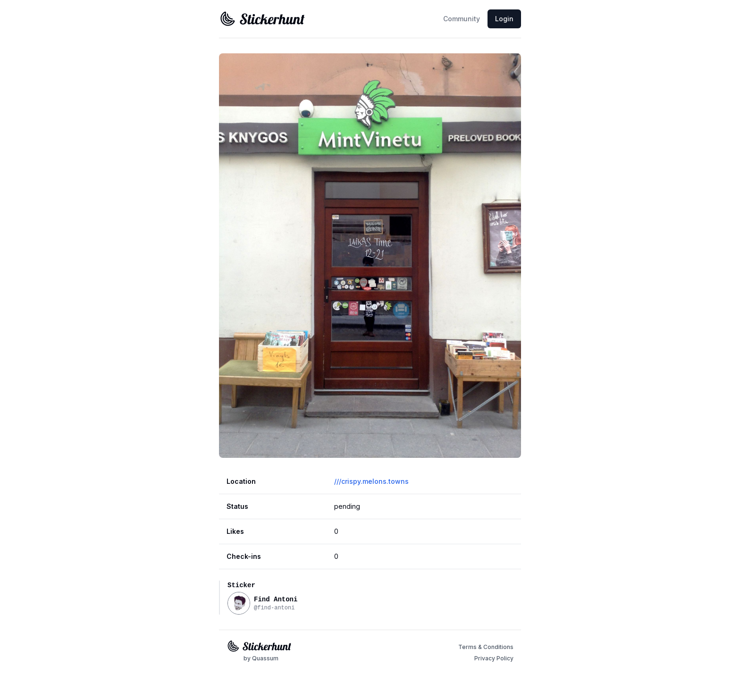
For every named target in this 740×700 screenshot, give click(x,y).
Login (504, 19)
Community (462, 19)
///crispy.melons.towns (371, 481)
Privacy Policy (494, 658)
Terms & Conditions (486, 647)
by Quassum (261, 658)
